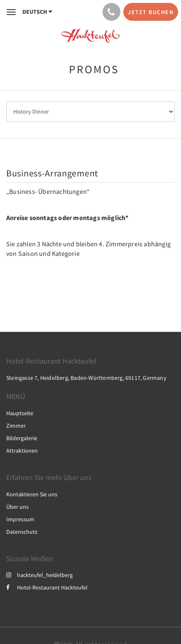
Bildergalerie (22, 438)
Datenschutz (22, 532)
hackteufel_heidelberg (39, 575)
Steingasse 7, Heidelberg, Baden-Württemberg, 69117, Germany (86, 378)
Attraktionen (22, 451)
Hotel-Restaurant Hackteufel (47, 587)
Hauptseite (20, 413)
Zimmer (16, 426)
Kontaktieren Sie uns (32, 494)
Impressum (20, 519)
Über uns (17, 507)
